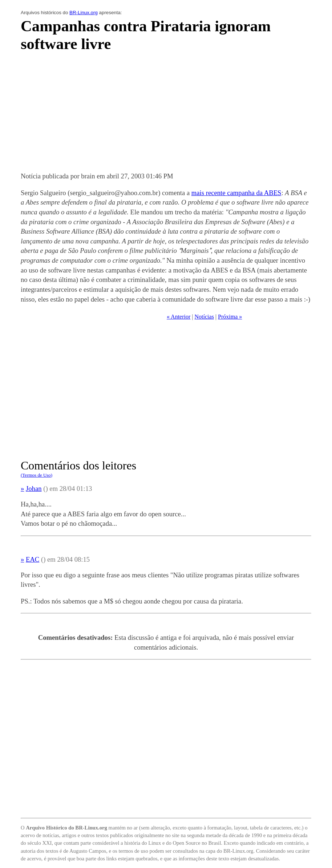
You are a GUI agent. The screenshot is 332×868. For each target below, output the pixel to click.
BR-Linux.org (84, 13)
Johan (34, 488)
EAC (33, 559)
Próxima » (230, 317)
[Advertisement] (166, 114)
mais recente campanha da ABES (236, 193)
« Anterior (179, 317)
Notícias (204, 317)
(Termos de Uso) (37, 475)
